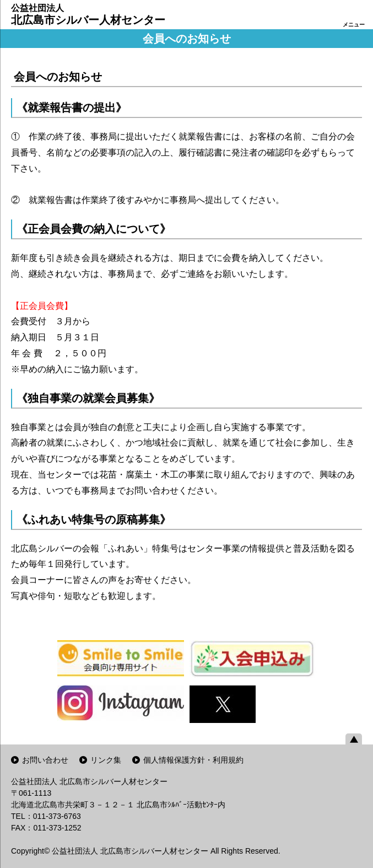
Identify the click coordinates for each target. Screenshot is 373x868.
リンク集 (106, 760)
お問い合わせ (45, 760)
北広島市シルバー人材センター (88, 14)
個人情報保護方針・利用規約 (193, 760)
